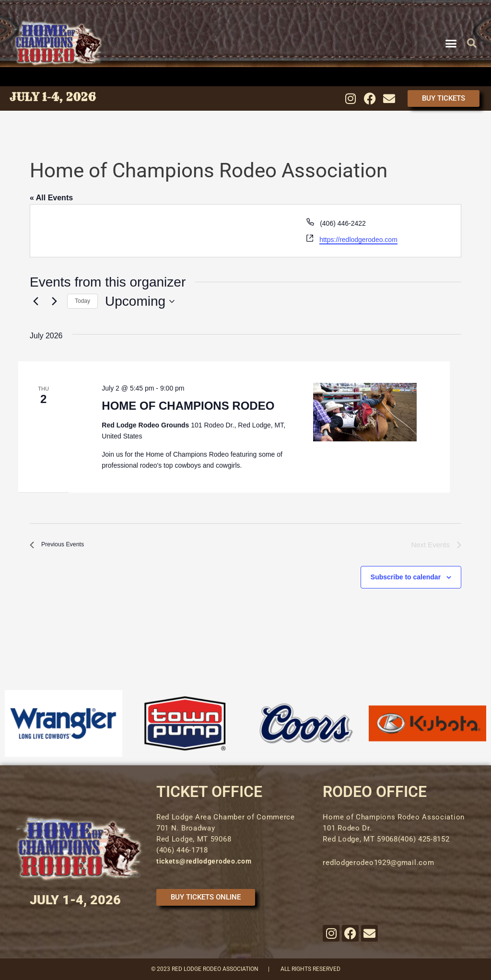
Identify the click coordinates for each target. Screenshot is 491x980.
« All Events (51, 198)
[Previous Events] (35, 301)
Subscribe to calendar (406, 578)
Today (82, 301)
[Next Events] (54, 301)
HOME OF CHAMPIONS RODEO (188, 406)
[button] (451, 43)
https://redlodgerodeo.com (358, 240)
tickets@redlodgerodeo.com (206, 861)
